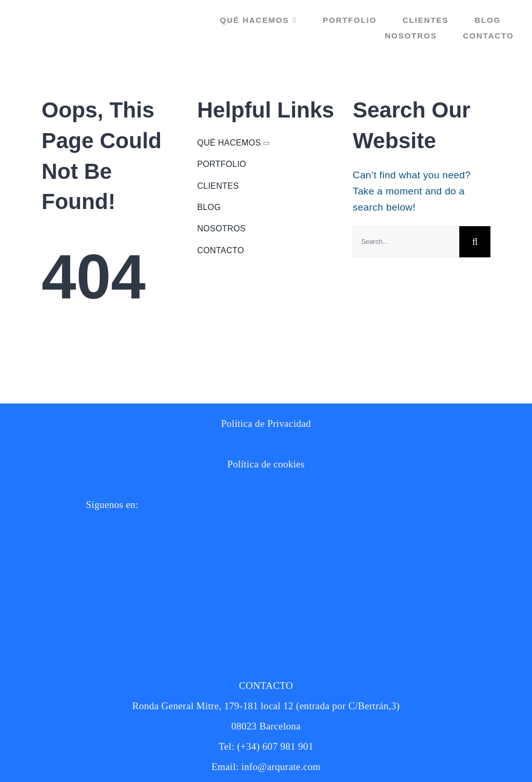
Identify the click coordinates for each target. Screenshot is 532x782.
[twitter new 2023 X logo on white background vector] (36, 655)
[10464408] (47, 561)
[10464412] (47, 603)
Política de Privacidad (266, 423)
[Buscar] (475, 242)
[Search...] (406, 242)
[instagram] (36, 540)
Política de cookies (266, 464)
